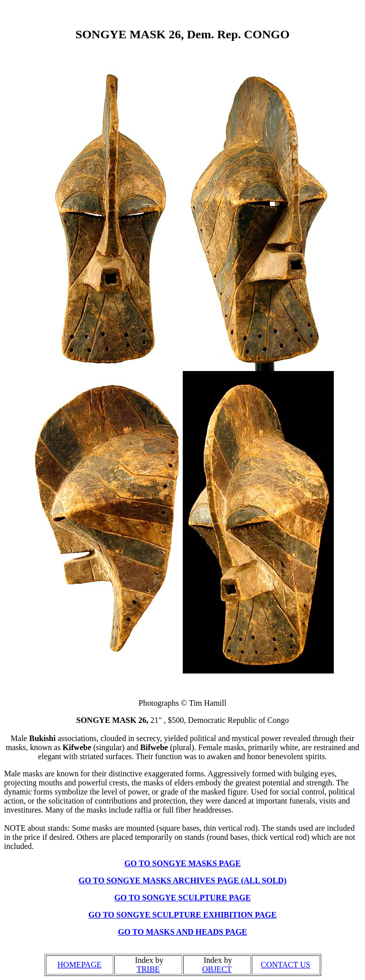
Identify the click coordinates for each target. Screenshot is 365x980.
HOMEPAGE (79, 965)
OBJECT (217, 969)
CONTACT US (285, 965)
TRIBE (148, 969)
